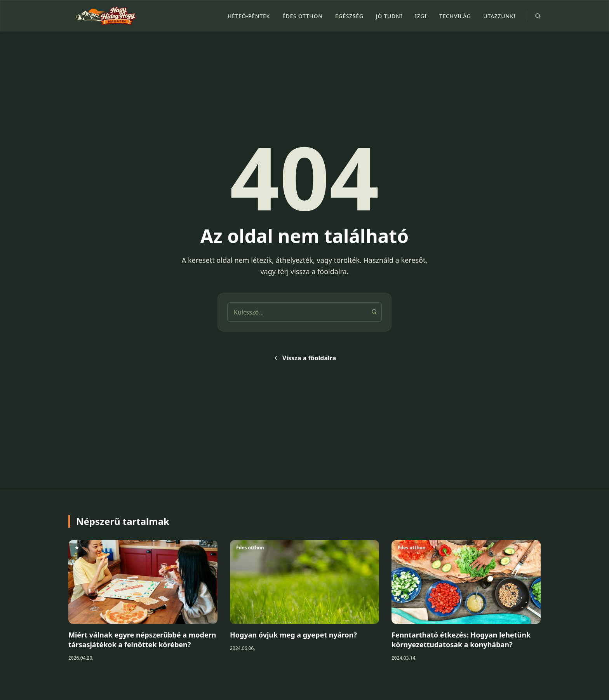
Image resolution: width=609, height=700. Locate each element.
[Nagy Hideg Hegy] (103, 16)
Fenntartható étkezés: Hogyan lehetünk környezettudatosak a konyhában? (461, 640)
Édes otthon (303, 16)
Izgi (421, 16)
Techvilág (455, 16)
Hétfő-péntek (249, 16)
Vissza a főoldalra (304, 358)
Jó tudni (389, 16)
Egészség (349, 16)
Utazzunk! (499, 16)
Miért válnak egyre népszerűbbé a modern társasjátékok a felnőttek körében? (142, 640)
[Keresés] (374, 312)
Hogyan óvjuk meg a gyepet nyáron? (293, 635)
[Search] (538, 16)
